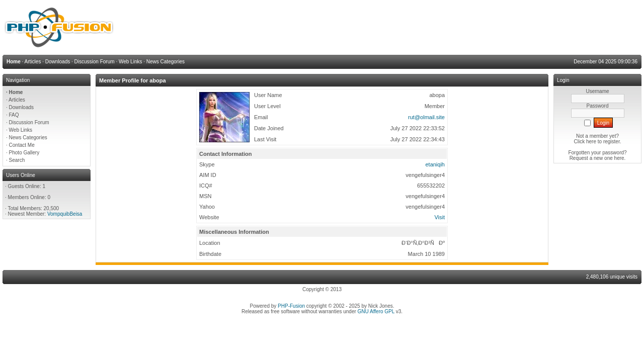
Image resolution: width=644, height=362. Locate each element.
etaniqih (435, 164)
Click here (585, 142)
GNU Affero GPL (376, 311)
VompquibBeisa (65, 214)
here (619, 158)
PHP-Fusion (291, 306)
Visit (439, 217)
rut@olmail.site (426, 117)
